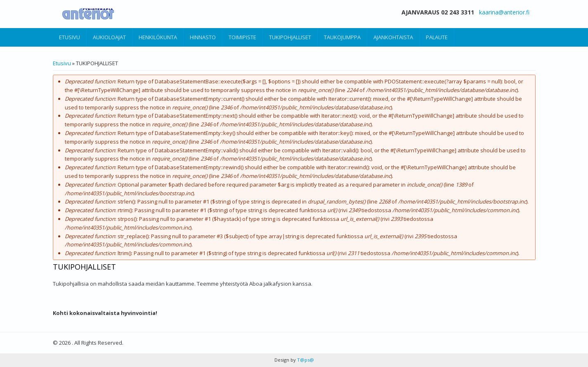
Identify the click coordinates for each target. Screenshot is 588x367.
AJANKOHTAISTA (393, 37)
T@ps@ (305, 360)
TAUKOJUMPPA (342, 37)
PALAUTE (437, 37)
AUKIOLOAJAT (109, 37)
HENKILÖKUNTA (158, 37)
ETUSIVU (70, 37)
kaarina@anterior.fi (504, 12)
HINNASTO (203, 37)
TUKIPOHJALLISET (290, 37)
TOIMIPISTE (242, 37)
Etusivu (62, 63)
